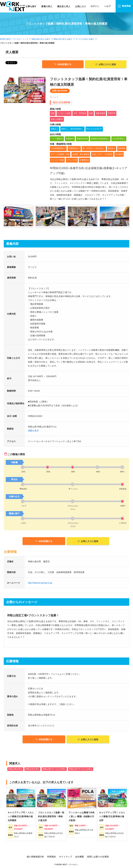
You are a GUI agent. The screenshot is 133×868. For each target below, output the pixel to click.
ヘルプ (107, 6)
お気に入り (81, 6)
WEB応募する (44, 541)
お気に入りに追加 (88, 541)
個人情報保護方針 (35, 857)
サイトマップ (66, 857)
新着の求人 (47, 6)
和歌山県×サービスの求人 (54, 769)
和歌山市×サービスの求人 (81, 769)
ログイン (95, 6)
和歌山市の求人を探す (63, 39)
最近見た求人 (64, 6)
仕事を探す (31, 6)
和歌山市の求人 (32, 769)
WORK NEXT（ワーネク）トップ (14, 39)
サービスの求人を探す (85, 39)
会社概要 (80, 857)
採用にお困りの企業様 (98, 857)
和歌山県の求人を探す (41, 39)
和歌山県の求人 (15, 769)
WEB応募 (63, 64)
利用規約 (52, 857)
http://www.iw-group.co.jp (40, 583)
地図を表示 (33, 431)
